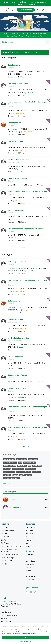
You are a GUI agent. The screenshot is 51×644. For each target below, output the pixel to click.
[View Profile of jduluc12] (15, 129)
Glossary (29, 540)
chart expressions (29, 463)
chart (20, 463)
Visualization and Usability (18, 144)
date (30, 466)
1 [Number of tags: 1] (48, 499)
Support (28, 546)
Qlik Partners (30, 531)
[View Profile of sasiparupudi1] (23, 397)
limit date (15, 475)
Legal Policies (6, 612)
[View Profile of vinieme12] (30, 93)
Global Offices (31, 576)
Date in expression (15, 141)
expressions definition (24, 472)
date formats (37, 466)
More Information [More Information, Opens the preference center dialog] (25, 642)
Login (29, 2)
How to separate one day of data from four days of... (28, 103)
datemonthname (18, 469)
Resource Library (32, 528)
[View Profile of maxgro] (17, 201)
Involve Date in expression (18, 160)
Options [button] (48, 42)
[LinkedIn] (31, 592)
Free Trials (29, 534)
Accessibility (30, 564)
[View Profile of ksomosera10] (16, 90)
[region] (25, 633)
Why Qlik (4, 564)
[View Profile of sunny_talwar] (19, 113)
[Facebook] (35, 592)
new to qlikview (21, 459)
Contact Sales (31, 579)
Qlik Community (25, 21)
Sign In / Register (43, 10)
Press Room (30, 558)
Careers (28, 570)
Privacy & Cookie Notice (10, 615)
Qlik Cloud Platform (8, 531)
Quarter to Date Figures (17, 178)
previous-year (33, 459)
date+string (7, 469)
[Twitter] (27, 592)
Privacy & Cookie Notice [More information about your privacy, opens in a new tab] (28, 634)
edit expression (30, 469)
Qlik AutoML (5, 537)
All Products (5, 528)
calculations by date (10, 463)
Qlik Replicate (6, 543)
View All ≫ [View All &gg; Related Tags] (7, 483)
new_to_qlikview (9, 459)
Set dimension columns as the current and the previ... (28, 408)
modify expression (26, 475)
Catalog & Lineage (7, 558)
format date (36, 472)
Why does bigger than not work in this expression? (28, 192)
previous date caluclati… (11, 478)
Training (28, 543)
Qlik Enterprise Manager (9, 555)
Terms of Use (6, 621)
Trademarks (5, 618)
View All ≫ (26, 248)
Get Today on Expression (18, 84)
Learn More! (39, 36)
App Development (15, 162)
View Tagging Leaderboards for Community (25, 491)
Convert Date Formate (17, 388)
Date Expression (14, 65)
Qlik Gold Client (6, 561)
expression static (9, 472)
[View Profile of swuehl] (21, 169)
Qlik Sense (5, 534)
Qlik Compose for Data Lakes (11, 546)
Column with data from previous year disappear (27, 229)
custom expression (10, 466)
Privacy (28, 567)
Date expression (14, 123)
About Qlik (29, 555)
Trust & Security (31, 561)
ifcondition (7, 475)
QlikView (11, 68)
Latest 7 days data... (16, 210)
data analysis (22, 466)
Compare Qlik (30, 537)
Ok (25, 637)
